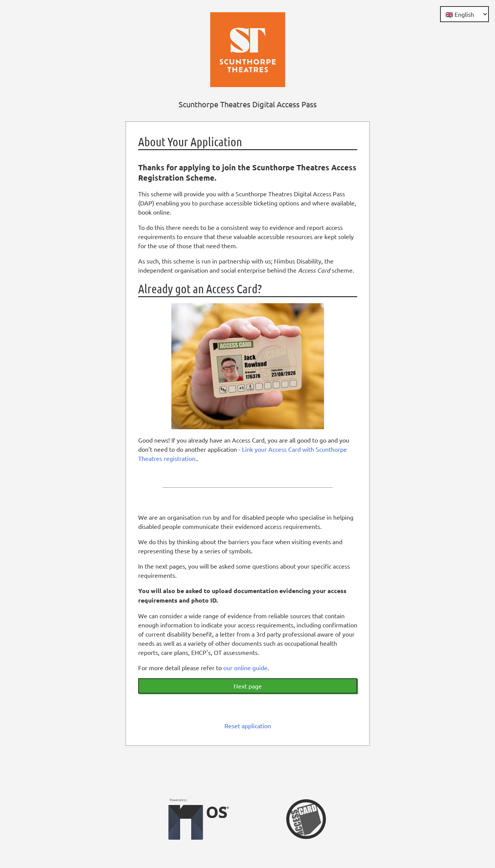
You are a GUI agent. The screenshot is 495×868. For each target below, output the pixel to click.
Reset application (248, 726)
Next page (248, 686)
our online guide (245, 668)
